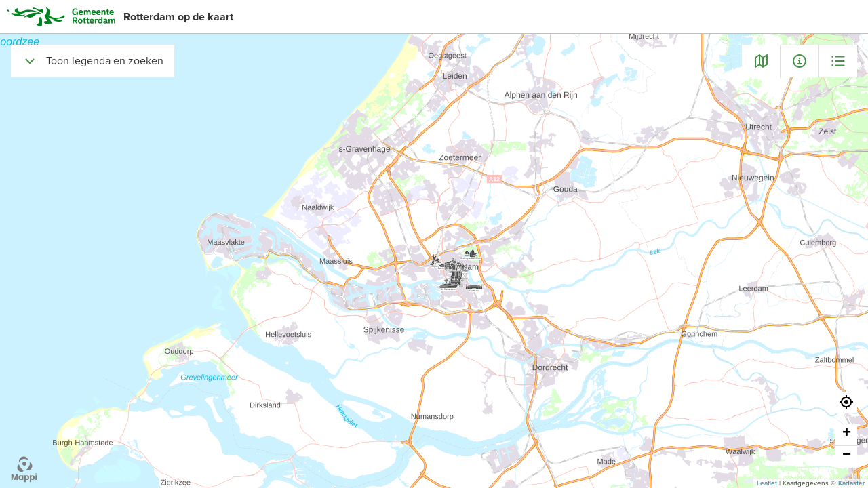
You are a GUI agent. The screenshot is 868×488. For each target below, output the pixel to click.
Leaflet (767, 483)
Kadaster (851, 483)
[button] (846, 403)
